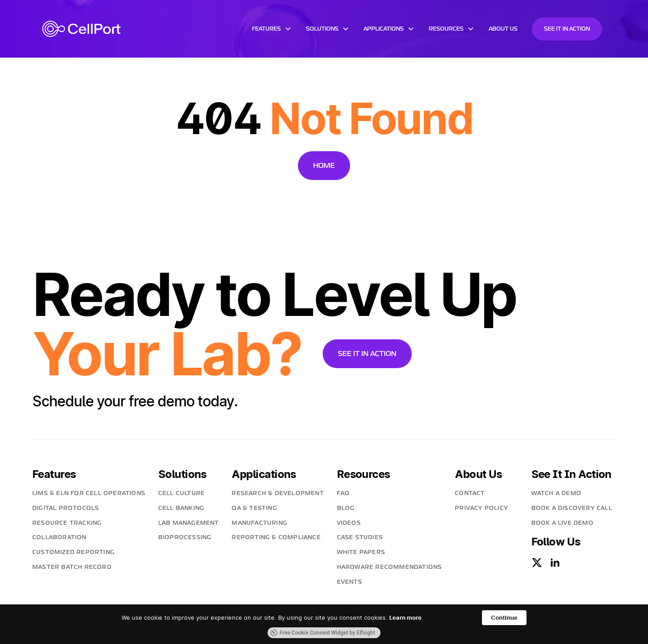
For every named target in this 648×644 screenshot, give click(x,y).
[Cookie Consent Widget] (324, 624)
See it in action (567, 29)
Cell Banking (181, 508)
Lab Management (189, 523)
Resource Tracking (67, 523)
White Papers (361, 552)
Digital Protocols (66, 508)
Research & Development (278, 493)
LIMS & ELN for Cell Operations (89, 493)
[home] (81, 29)
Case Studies (360, 537)
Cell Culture (182, 493)
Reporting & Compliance (276, 537)
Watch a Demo (556, 493)
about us (503, 29)
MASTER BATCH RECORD (72, 567)
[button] (272, 29)
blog (346, 508)
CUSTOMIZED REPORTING (74, 552)
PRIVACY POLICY (481, 508)
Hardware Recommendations (390, 567)
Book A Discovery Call (572, 508)
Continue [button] (504, 617)
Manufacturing (260, 523)
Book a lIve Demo (562, 523)
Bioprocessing (185, 537)
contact (470, 493)
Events (350, 582)
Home (324, 165)
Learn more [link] (405, 617)
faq (344, 493)
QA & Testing (254, 508)
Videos (349, 523)
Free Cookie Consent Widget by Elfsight (323, 633)
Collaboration (60, 537)
